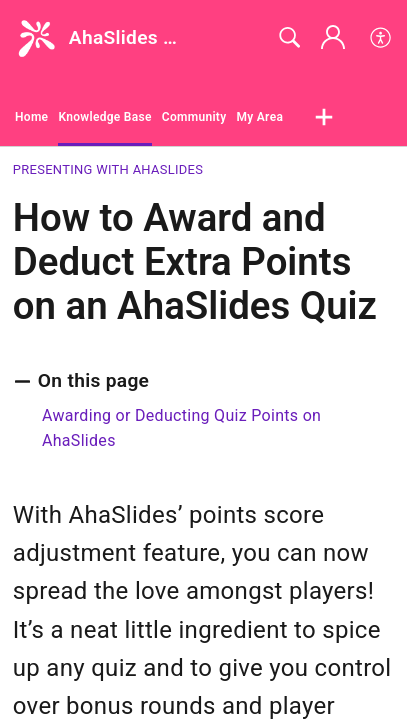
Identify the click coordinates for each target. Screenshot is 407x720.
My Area (259, 117)
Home (31, 117)
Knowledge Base (104, 117)
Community (194, 117)
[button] (381, 38)
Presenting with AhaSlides (108, 169)
